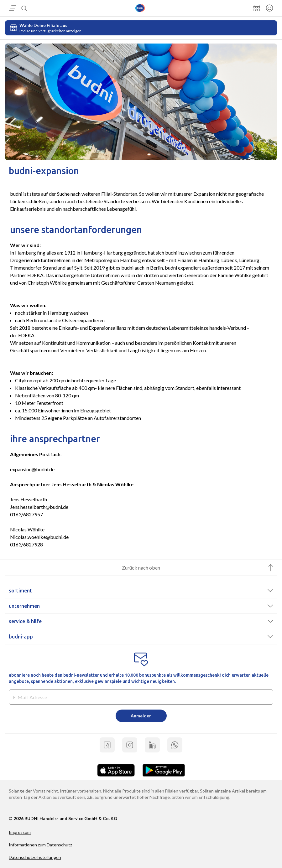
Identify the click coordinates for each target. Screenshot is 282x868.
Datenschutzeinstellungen (35, 857)
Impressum (20, 832)
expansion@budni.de (32, 469)
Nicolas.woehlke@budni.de (39, 537)
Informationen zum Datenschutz (40, 845)
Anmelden (141, 716)
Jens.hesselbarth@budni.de (39, 507)
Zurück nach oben (141, 568)
